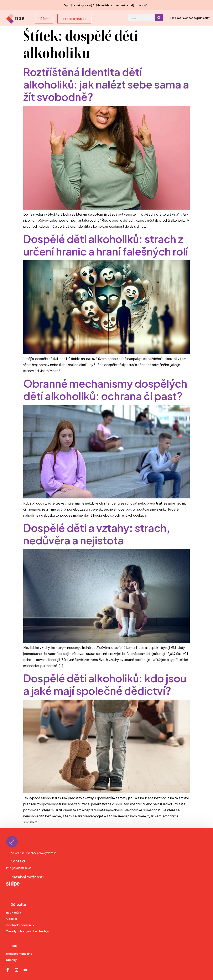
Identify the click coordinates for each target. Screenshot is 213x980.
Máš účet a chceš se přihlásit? (190, 18)
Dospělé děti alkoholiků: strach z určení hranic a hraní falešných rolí (106, 244)
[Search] (159, 18)
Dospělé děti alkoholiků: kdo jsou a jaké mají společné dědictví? (105, 684)
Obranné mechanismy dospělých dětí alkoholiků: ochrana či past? (105, 389)
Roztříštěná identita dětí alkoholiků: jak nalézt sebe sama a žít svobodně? (106, 84)
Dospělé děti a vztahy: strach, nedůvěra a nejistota (97, 533)
